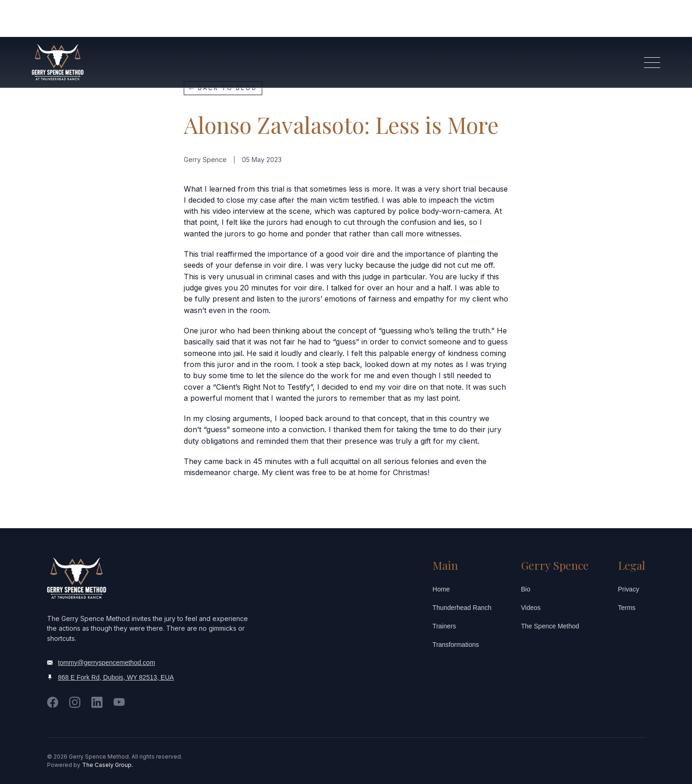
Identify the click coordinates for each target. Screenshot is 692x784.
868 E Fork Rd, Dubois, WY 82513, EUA (116, 677)
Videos (531, 608)
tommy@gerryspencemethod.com (107, 663)
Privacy (629, 589)
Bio (526, 589)
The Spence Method (550, 626)
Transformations (456, 645)
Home (441, 589)
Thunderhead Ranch (462, 608)
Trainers (444, 626)
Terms (627, 608)
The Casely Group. (108, 765)
